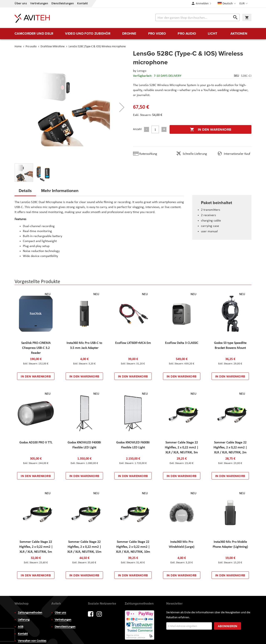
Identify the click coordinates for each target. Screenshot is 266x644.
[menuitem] (34, 34)
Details (25, 191)
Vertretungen (39, 4)
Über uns (21, 4)
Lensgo (142, 71)
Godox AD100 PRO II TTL (36, 443)
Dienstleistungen (63, 4)
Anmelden (202, 4)
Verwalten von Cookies (32, 641)
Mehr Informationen (60, 191)
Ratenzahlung (148, 154)
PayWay (140, 625)
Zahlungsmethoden (30, 613)
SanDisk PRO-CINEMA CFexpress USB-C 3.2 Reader (36, 348)
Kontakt (83, 4)
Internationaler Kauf (237, 154)
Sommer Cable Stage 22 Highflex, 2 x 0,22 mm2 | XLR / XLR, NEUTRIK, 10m (133, 547)
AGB (21, 627)
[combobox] (198, 17)
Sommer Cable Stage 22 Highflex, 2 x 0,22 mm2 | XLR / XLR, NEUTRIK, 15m (84, 547)
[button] (244, 4)
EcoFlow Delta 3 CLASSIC (182, 343)
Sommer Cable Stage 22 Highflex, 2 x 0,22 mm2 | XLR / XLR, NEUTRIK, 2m (230, 448)
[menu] (133, 34)
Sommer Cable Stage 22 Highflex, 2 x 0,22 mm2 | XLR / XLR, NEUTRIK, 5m (36, 547)
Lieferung (24, 620)
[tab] (25, 192)
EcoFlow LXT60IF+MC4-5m (133, 343)
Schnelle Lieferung (195, 154)
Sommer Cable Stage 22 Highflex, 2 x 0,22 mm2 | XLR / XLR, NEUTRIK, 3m (182, 448)
